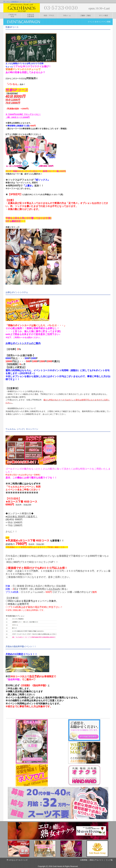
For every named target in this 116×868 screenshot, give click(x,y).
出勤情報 (84, 860)
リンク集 (109, 860)
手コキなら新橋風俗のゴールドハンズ (17, 2)
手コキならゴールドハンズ (17, 860)
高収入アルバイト (96, 860)
